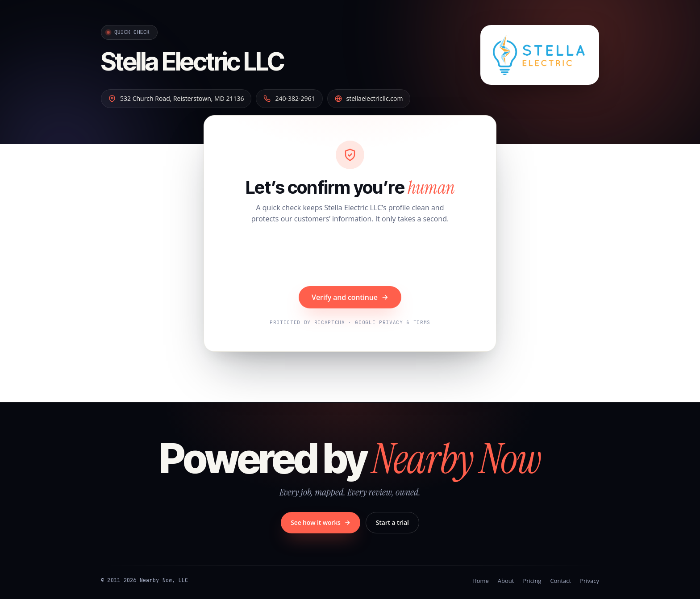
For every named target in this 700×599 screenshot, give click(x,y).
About (506, 581)
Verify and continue (350, 297)
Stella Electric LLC (192, 62)
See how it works (321, 522)
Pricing (532, 581)
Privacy (590, 581)
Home (481, 581)
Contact (560, 581)
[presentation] (350, 256)
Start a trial (392, 522)
